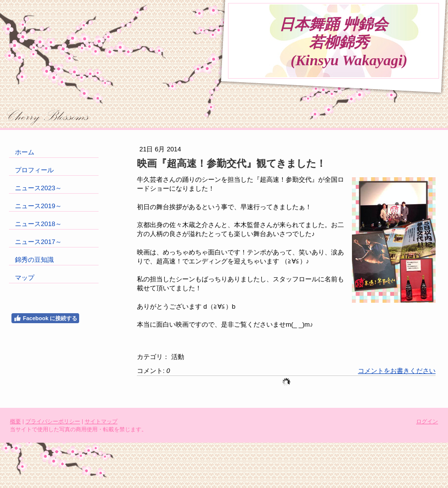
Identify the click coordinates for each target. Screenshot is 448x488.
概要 (15, 421)
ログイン (427, 421)
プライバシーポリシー (53, 421)
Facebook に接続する (45, 318)
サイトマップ (101, 421)
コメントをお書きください (397, 371)
